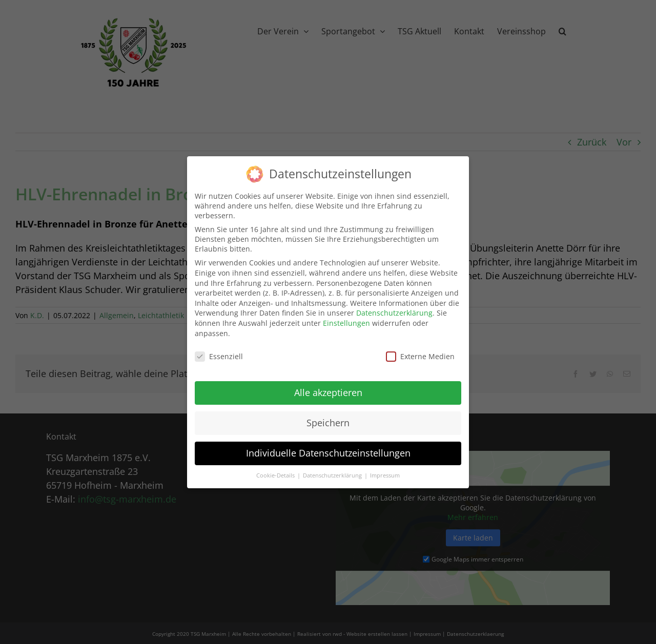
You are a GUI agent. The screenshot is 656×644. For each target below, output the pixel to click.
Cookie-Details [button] (276, 470)
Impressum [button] (385, 470)
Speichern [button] (328, 417)
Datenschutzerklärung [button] (333, 470)
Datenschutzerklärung (394, 308)
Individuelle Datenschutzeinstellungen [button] (328, 447)
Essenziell (219, 351)
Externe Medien (420, 351)
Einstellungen (346, 317)
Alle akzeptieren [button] (328, 387)
